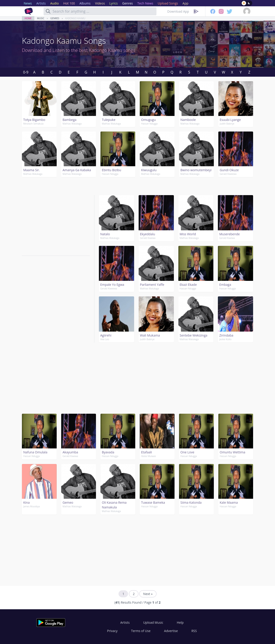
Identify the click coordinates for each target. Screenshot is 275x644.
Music (41, 18)
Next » (148, 594)
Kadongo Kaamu (75, 18)
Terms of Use (141, 631)
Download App (178, 11)
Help (180, 622)
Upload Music (153, 622)
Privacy (112, 631)
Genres (55, 18)
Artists (125, 622)
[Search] (48, 11)
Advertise (171, 631)
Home (28, 18)
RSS (194, 631)
